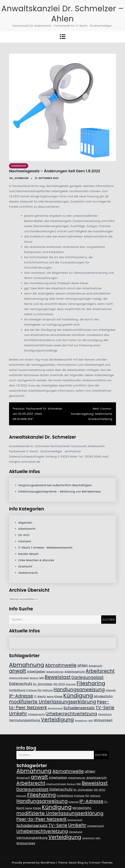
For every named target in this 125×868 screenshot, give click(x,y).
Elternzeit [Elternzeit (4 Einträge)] (71, 684)
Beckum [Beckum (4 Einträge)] (34, 678)
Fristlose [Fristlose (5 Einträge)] (32, 690)
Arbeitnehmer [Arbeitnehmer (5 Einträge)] (55, 672)
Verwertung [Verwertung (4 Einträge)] (81, 721)
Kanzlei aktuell (28, 554)
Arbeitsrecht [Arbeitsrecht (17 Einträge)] (100, 671)
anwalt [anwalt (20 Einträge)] (18, 671)
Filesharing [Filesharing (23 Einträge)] (91, 683)
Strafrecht (25, 567)
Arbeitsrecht (19, 166)
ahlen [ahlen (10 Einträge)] (83, 665)
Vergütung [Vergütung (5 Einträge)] (105, 714)
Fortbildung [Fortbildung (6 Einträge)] (17, 690)
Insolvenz (25, 541)
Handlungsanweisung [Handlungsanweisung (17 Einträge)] (79, 689)
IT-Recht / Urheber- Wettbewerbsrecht (45, 548)
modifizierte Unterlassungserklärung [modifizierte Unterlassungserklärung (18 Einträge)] (53, 702)
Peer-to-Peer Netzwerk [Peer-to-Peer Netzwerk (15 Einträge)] (41, 819)
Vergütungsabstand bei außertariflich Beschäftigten (55, 485)
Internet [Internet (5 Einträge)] (111, 690)
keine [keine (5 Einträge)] (50, 697)
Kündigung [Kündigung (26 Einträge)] (78, 696)
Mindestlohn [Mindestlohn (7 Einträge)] (104, 696)
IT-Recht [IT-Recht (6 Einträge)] (40, 696)
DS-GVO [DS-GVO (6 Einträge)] (59, 684)
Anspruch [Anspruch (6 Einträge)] (96, 666)
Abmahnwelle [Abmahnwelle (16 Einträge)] (61, 665)
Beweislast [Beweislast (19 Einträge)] (58, 677)
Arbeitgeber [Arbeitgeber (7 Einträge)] (36, 672)
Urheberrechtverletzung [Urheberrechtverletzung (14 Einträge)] (72, 714)
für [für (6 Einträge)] (40, 690)
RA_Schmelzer (19, 178)
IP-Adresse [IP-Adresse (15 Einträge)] (21, 696)
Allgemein (25, 523)
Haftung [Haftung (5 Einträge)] (48, 690)
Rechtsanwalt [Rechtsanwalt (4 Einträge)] (55, 708)
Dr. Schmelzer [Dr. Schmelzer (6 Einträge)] (43, 684)
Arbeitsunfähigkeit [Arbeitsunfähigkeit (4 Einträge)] (19, 678)
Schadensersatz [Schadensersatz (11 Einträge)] (79, 708)
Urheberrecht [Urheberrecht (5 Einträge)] (37, 714)
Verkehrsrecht (28, 573)
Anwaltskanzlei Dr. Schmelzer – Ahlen (62, 14)
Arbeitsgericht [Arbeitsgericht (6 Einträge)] (75, 672)
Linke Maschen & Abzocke (36, 560)
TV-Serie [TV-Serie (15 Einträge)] (105, 708)
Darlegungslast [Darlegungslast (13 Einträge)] (88, 677)
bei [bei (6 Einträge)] (42, 678)
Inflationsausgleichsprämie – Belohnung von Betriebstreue (59, 492)
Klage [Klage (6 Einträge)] (58, 696)
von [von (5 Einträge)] (91, 720)
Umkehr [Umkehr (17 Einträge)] (18, 714)
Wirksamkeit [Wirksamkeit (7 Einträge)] (103, 720)
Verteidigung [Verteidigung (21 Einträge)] (57, 719)
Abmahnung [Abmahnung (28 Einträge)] (27, 665)
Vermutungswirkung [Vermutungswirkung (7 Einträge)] (25, 720)
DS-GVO (24, 535)
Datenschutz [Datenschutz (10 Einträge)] (21, 684)
